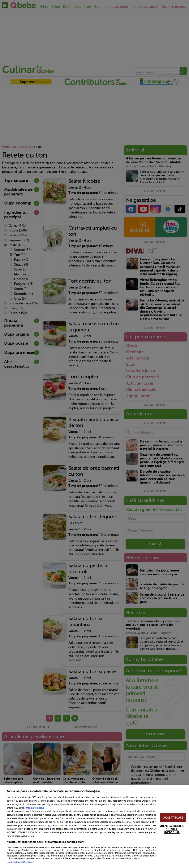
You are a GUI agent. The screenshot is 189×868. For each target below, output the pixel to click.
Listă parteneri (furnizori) (20, 862)
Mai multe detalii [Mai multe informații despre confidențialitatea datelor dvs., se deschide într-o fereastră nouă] (35, 808)
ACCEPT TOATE (173, 818)
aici (50, 825)
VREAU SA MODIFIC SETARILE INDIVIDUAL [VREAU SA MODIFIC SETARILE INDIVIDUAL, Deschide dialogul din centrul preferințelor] (172, 829)
